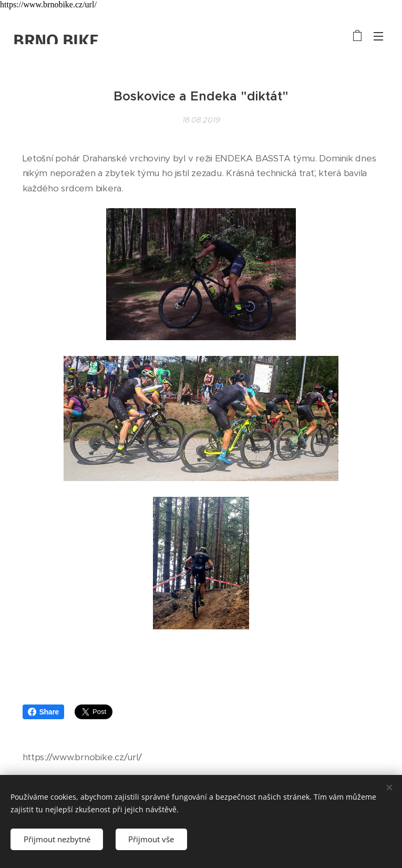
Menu (378, 36)
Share (44, 712)
